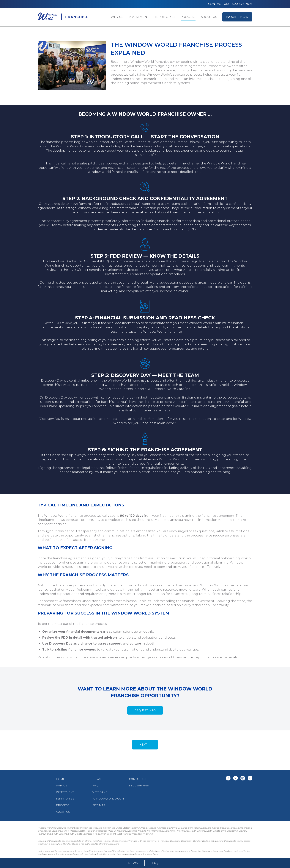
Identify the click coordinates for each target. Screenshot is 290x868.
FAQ (155, 863)
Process (188, 17)
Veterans (100, 792)
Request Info (145, 710)
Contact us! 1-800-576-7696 (230, 4)
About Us (209, 17)
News (133, 863)
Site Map (99, 805)
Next (143, 745)
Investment (139, 17)
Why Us (117, 17)
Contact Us (138, 779)
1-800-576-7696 (139, 785)
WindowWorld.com (108, 799)
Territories (165, 17)
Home (60, 779)
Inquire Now (237, 17)
